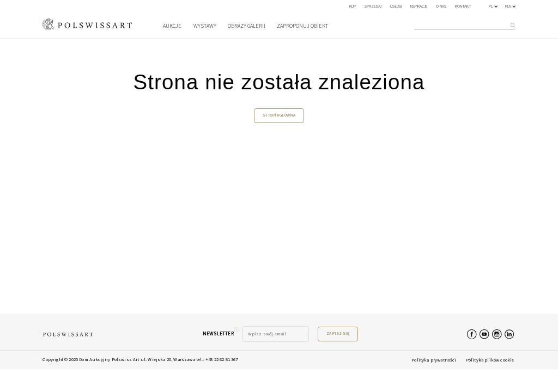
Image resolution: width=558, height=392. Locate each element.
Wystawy (205, 26)
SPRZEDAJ (373, 6)
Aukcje (172, 26)
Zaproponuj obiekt (302, 26)
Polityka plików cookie (490, 360)
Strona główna (279, 115)
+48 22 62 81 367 (222, 359)
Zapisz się (338, 333)
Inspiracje (419, 6)
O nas (441, 6)
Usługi (396, 6)
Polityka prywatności (434, 360)
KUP (353, 6)
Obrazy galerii (247, 26)
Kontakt (463, 6)
